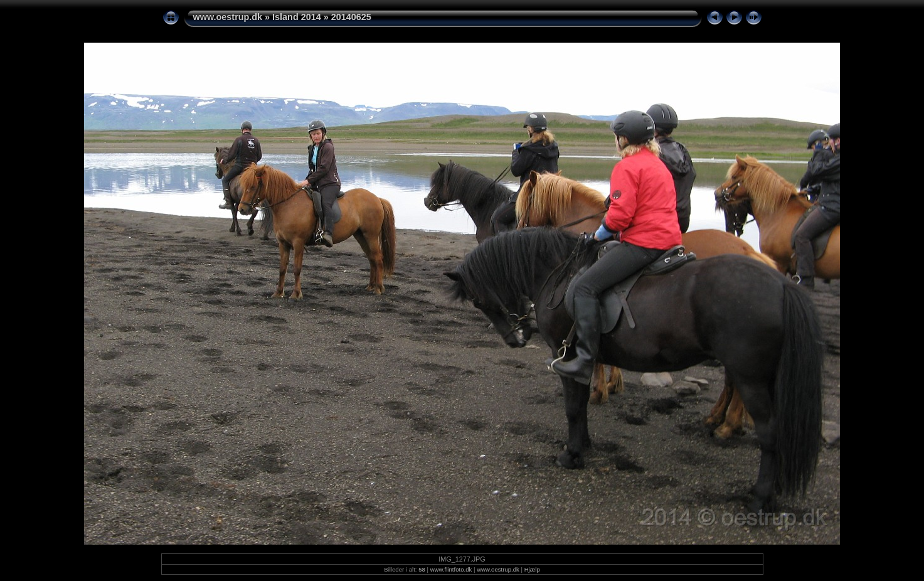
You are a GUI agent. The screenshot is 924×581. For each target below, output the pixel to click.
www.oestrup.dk (228, 17)
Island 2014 (297, 17)
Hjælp (532, 569)
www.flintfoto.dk (451, 569)
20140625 (351, 17)
